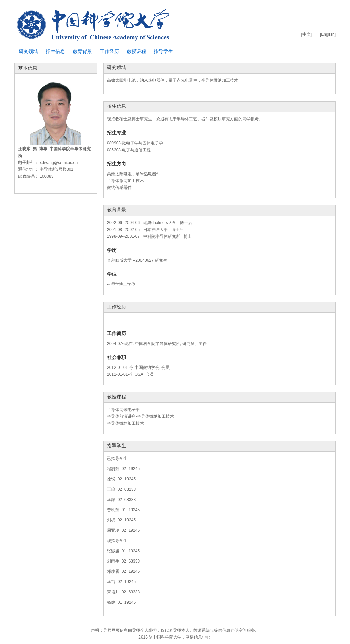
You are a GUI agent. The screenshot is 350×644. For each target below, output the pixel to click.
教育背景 (82, 51)
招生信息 (55, 51)
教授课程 (136, 51)
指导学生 (163, 51)
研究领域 (28, 51)
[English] (328, 34)
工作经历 (109, 51)
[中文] (306, 34)
